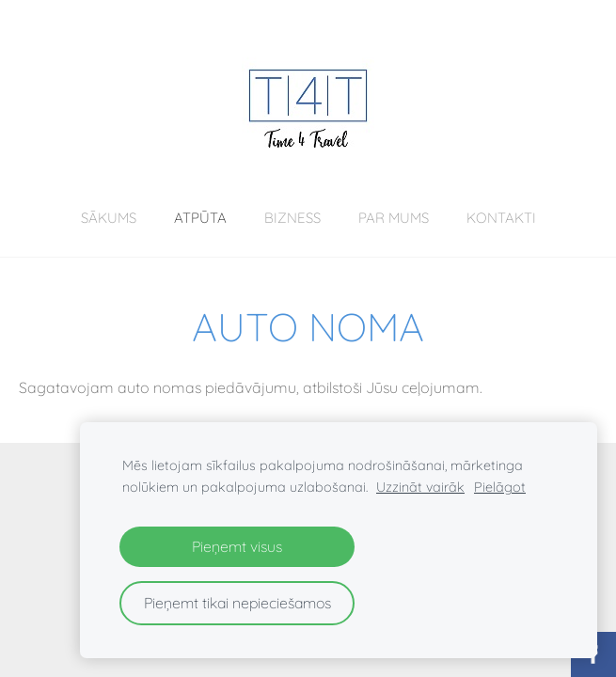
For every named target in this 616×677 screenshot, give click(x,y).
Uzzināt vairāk (420, 487)
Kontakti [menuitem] (501, 218)
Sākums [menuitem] (109, 218)
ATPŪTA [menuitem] (200, 218)
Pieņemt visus (237, 546)
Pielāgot (500, 487)
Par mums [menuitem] (394, 218)
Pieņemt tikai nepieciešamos (237, 603)
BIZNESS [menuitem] (292, 218)
